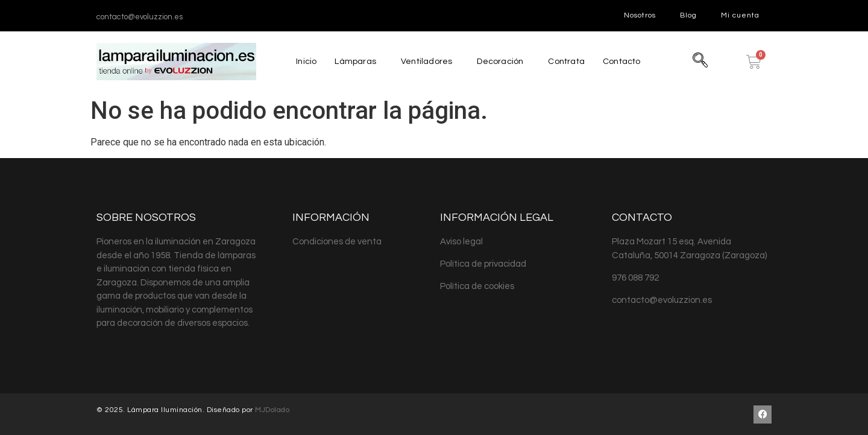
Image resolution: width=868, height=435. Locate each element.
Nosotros (640, 15)
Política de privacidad (483, 264)
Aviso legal (461, 242)
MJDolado (272, 410)
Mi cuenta (740, 15)
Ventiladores (424, 61)
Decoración (499, 61)
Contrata (568, 61)
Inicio (302, 61)
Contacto (625, 61)
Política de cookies (477, 286)
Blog (688, 15)
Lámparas (352, 61)
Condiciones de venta (337, 242)
